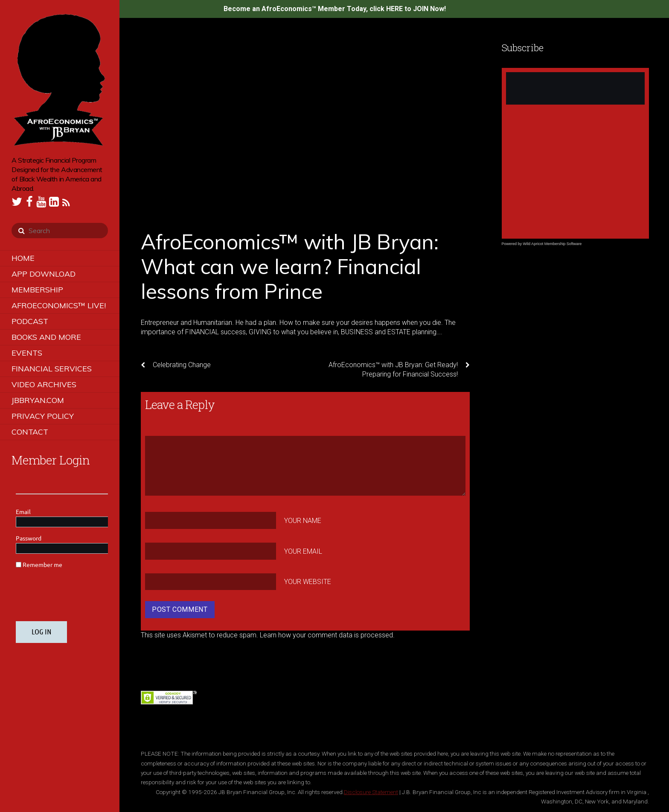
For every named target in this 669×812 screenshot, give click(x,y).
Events (27, 353)
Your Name (303, 521)
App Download (44, 274)
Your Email (303, 551)
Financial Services (52, 369)
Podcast (30, 321)
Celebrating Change (176, 365)
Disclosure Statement (371, 792)
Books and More (46, 337)
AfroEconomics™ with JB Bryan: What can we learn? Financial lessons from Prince (290, 266)
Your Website (308, 582)
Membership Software (563, 244)
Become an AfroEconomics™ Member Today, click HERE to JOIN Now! (335, 9)
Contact (30, 432)
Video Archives (44, 384)
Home (23, 258)
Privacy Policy (43, 416)
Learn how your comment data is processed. (327, 635)
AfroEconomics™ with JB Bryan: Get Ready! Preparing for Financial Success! (399, 369)
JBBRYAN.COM (38, 400)
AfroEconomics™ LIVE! (59, 305)
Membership (37, 290)
